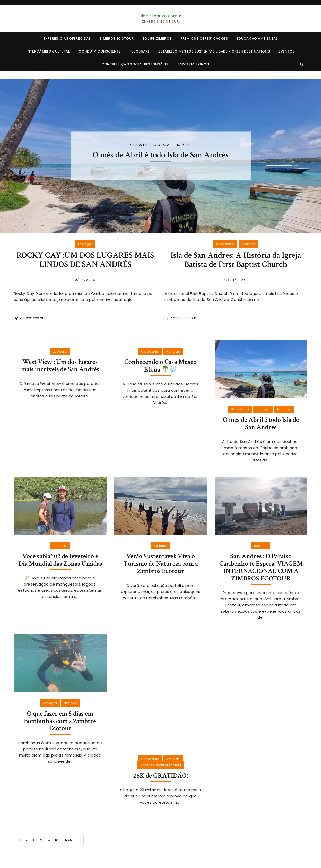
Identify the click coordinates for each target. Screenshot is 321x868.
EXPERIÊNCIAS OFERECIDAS (67, 38)
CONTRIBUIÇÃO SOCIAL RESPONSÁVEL (135, 64)
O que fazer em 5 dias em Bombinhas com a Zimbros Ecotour (60, 721)
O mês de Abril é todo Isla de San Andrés (161, 155)
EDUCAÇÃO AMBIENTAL (257, 38)
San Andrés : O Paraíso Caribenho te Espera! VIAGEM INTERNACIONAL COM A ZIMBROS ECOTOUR (261, 567)
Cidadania (138, 145)
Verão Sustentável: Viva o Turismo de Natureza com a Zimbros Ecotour (161, 564)
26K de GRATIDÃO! (160, 776)
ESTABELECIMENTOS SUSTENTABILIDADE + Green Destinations (214, 51)
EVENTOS (287, 51)
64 (57, 840)
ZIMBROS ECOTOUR (117, 38)
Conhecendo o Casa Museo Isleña (160, 366)
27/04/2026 (235, 280)
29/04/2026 (84, 280)
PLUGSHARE (140, 51)
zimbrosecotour (33, 318)
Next (70, 840)
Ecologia (161, 145)
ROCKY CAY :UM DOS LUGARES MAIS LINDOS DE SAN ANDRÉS (85, 260)
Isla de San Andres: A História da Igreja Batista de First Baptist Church (236, 260)
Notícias (183, 145)
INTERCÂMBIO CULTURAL (48, 51)
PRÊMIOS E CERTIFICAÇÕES (204, 38)
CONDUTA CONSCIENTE (99, 51)
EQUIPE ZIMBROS (157, 38)
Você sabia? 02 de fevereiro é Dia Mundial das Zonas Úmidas (60, 560)
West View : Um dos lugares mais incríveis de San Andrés (60, 366)
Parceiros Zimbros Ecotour (160, 765)
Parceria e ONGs (193, 64)
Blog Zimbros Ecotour (160, 16)
